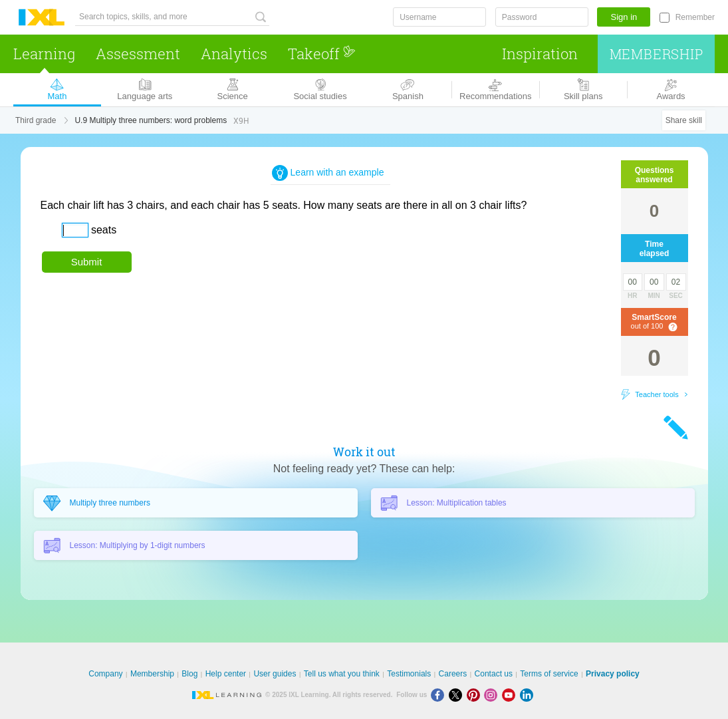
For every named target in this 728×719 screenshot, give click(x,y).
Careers (453, 674)
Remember (695, 17)
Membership (657, 54)
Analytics (234, 54)
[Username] (439, 17)
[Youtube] (511, 695)
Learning (44, 54)
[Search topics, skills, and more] (172, 17)
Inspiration (540, 54)
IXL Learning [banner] (42, 18)
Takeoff (322, 54)
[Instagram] (493, 695)
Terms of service (549, 674)
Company (105, 674)
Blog (189, 674)
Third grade (36, 120)
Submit (87, 262)
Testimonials (409, 674)
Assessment (138, 54)
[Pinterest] (476, 695)
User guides (275, 674)
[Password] (542, 17)
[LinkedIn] (528, 695)
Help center (226, 674)
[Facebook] (440, 695)
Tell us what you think (342, 674)
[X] (458, 695)
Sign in (624, 17)
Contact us (494, 674)
